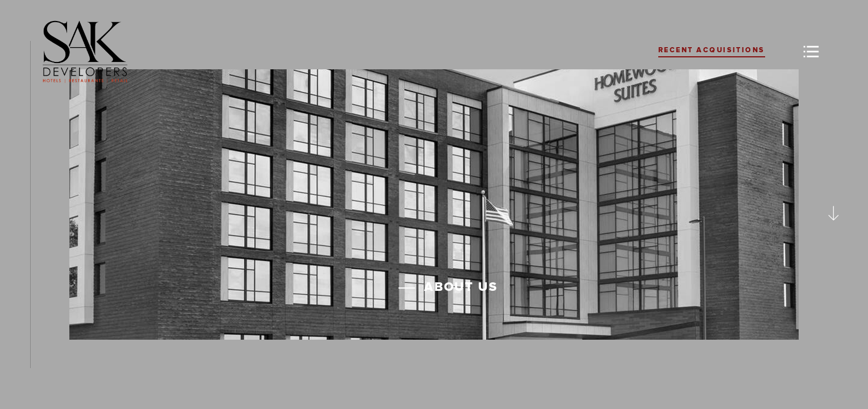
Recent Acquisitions (712, 50)
